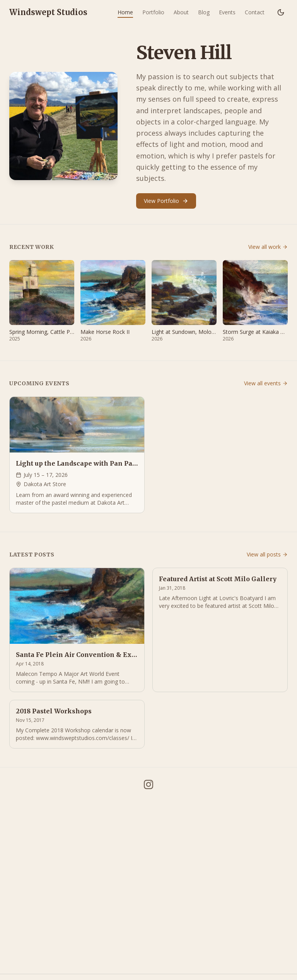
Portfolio (153, 12)
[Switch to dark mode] (281, 12)
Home (125, 12)
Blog (204, 12)
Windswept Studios (48, 12)
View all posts (267, 554)
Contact (255, 12)
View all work (268, 247)
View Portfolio (166, 201)
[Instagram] (148, 784)
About (181, 12)
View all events (266, 383)
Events (227, 12)
